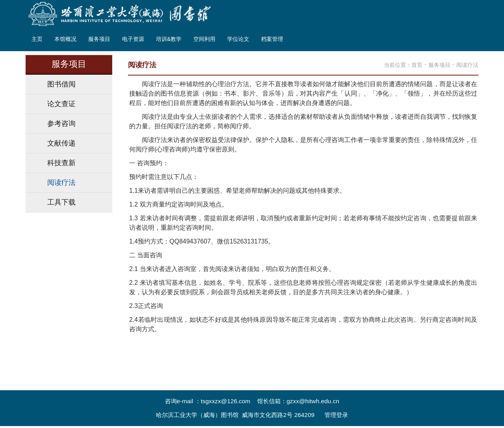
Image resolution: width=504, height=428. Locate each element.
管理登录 (336, 415)
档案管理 (272, 39)
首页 (417, 65)
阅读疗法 (467, 65)
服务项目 (99, 39)
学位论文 (238, 39)
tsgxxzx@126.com (226, 401)
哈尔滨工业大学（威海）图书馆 (197, 415)
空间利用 (204, 39)
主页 (37, 39)
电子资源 (133, 39)
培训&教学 (169, 39)
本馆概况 (65, 39)
